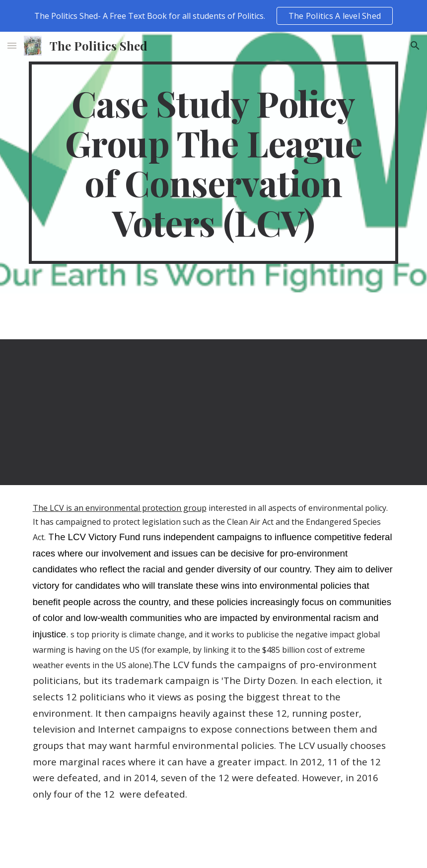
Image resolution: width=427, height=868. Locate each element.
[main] (214, 163)
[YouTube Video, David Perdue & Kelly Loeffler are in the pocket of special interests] (119, 412)
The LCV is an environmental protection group (120, 508)
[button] (12, 45)
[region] (213, 16)
